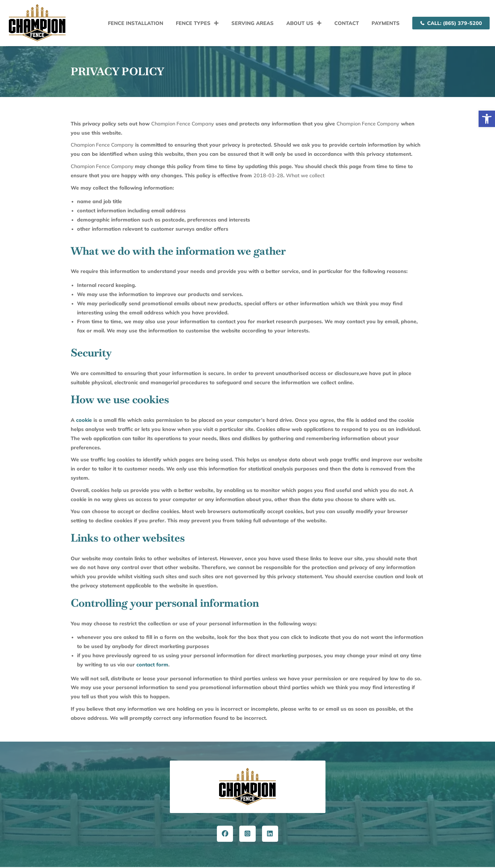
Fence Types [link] (197, 23)
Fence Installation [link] (136, 23)
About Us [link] (304, 23)
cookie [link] (84, 420)
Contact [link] (347, 23)
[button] (247, 805)
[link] (487, 119)
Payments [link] (386, 23)
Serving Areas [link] (253, 23)
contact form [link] (152, 665)
